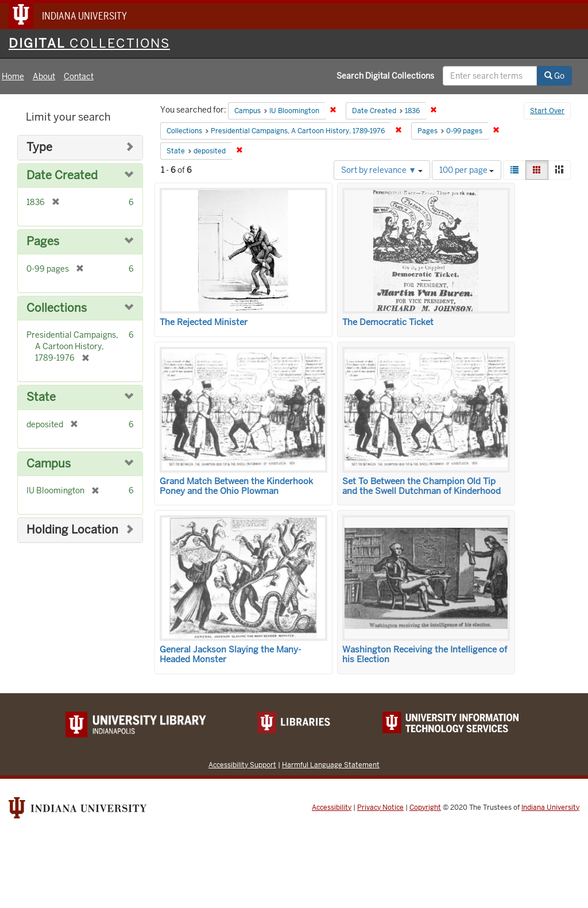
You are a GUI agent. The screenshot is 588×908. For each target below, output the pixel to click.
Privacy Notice (380, 807)
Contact (79, 76)
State (41, 397)
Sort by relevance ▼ (382, 170)
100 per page (467, 170)
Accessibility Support (242, 765)
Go (554, 76)
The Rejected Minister (204, 322)
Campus (49, 464)
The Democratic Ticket (388, 322)
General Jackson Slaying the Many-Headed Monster (230, 654)
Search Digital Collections (385, 76)
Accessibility (332, 807)
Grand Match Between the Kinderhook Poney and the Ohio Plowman (236, 486)
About (44, 76)
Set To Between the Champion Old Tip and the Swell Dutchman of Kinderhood (421, 486)
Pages (43, 242)
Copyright (425, 807)
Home (13, 76)
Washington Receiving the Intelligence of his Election (425, 654)
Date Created (62, 175)
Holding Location (72, 530)
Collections (57, 308)
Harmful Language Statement (331, 765)
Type (39, 147)
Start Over (547, 111)
